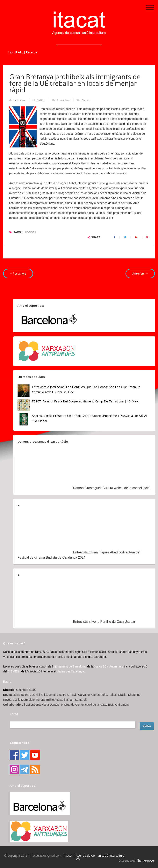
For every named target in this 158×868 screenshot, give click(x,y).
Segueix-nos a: (20, 743)
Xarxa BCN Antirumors (109, 666)
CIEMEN (13, 671)
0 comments (63, 100)
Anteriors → (140, 273)
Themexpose (145, 860)
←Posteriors (18, 273)
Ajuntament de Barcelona (69, 666)
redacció (21, 100)
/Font (109, 218)
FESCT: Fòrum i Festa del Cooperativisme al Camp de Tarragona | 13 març (85, 401)
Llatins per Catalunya (70, 671)
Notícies (86, 100)
